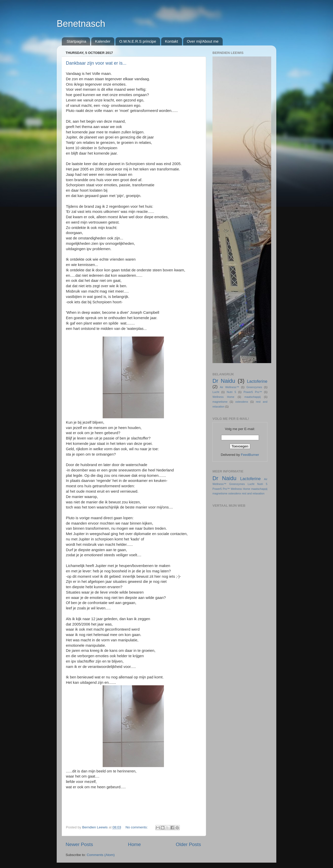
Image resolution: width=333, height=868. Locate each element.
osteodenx (242, 402)
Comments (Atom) (101, 855)
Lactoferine (257, 381)
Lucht (216, 392)
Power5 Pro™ (253, 392)
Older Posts (188, 844)
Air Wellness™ (229, 387)
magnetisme (220, 402)
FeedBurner (250, 455)
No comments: (137, 827)
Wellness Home (223, 397)
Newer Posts (79, 844)
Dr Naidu (224, 381)
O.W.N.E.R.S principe (138, 41)
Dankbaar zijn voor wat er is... (96, 63)
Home (134, 844)
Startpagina (76, 41)
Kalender (103, 41)
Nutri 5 (231, 392)
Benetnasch (81, 24)
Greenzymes (254, 387)
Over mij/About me (203, 41)
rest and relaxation (253, 493)
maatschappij (253, 397)
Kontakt (171, 41)
